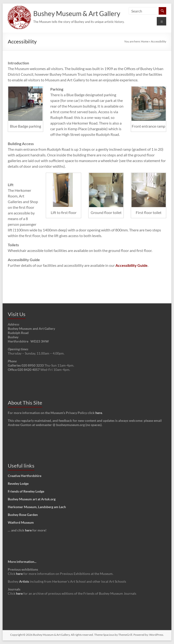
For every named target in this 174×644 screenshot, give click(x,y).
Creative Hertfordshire (25, 476)
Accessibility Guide (132, 265)
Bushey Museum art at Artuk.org (32, 499)
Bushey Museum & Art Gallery (77, 13)
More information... (22, 562)
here (99, 413)
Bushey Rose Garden (23, 515)
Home (145, 41)
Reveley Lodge (18, 483)
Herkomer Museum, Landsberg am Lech (37, 507)
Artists (24, 581)
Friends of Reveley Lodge (26, 491)
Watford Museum (21, 522)
